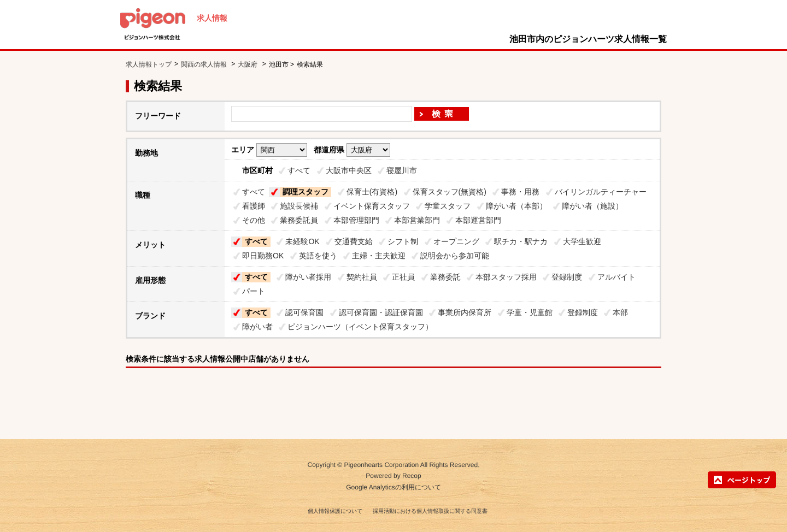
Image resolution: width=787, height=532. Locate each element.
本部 (620, 312)
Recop (412, 476)
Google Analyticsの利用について (393, 487)
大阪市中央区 (349, 170)
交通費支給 (354, 241)
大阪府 (248, 64)
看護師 (254, 206)
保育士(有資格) (372, 192)
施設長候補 (299, 206)
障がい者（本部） (516, 206)
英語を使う (318, 256)
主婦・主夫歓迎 (379, 256)
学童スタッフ (448, 206)
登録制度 (567, 277)
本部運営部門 (478, 220)
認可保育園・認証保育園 (381, 312)
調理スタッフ (306, 192)
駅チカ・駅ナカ (521, 241)
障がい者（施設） (592, 206)
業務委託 (445, 277)
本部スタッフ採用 (506, 277)
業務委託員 (299, 220)
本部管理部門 (356, 220)
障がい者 (257, 327)
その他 (254, 220)
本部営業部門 (417, 220)
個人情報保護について (335, 511)
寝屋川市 (402, 170)
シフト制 (403, 241)
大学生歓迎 (582, 241)
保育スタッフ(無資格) (450, 192)
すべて (299, 170)
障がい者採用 (308, 277)
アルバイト (616, 277)
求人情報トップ (149, 64)
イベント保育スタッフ (372, 206)
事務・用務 (520, 192)
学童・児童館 (530, 312)
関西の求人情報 (205, 64)
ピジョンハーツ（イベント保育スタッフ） (360, 327)
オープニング (456, 241)
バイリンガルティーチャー (601, 192)
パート (254, 291)
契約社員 (362, 277)
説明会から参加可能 (455, 256)
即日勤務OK (263, 256)
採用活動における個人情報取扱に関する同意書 (430, 511)
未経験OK (302, 241)
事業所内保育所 (465, 312)
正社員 (403, 277)
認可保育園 (304, 312)
